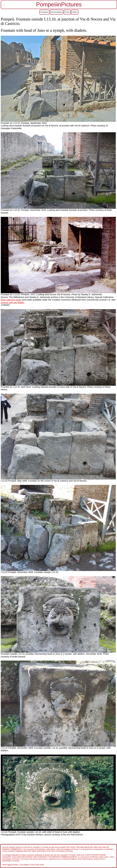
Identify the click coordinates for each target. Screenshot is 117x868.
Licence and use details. (13, 302)
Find (67, 12)
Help (75, 12)
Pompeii (44, 12)
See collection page (11, 300)
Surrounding (57, 12)
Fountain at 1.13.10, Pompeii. (16, 210)
